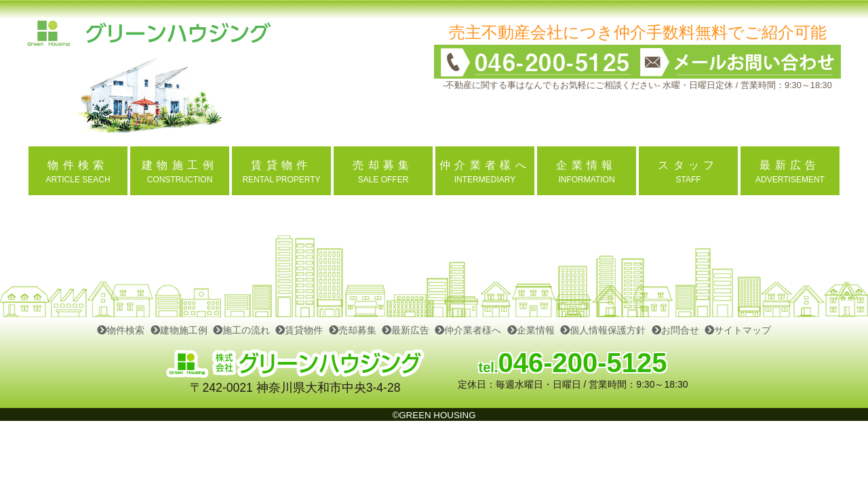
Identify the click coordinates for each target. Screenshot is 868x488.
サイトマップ (738, 330)
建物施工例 (179, 330)
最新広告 (406, 330)
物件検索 (121, 330)
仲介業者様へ (468, 330)
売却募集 (353, 330)
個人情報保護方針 (603, 330)
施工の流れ (241, 330)
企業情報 (531, 330)
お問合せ (675, 330)
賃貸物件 (299, 330)
